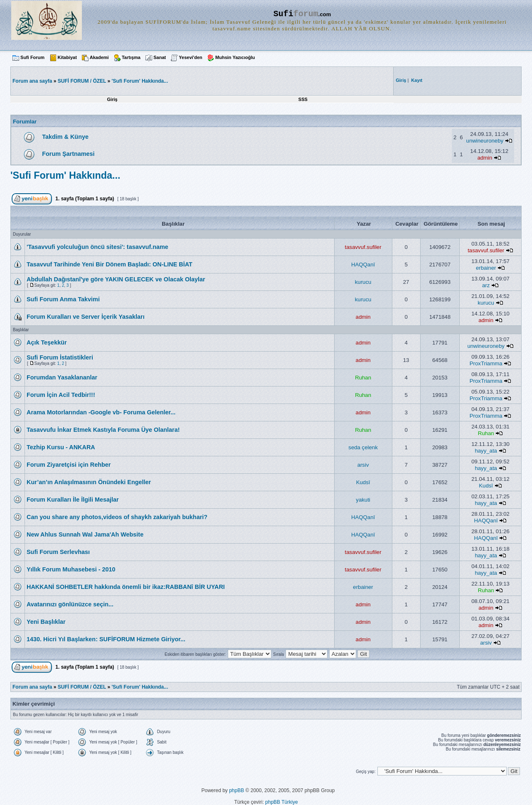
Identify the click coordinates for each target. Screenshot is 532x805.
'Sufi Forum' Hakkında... (140, 81)
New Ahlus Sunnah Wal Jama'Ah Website (85, 534)
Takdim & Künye (65, 137)
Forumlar (25, 122)
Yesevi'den (190, 57)
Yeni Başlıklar (46, 622)
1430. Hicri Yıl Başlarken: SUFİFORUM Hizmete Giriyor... (106, 639)
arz (486, 285)
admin (485, 158)
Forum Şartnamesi (68, 154)
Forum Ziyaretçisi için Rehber (69, 465)
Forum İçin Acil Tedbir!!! (61, 395)
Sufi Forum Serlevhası (58, 552)
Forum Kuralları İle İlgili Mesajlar (73, 500)
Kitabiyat (67, 57)
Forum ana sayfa (32, 687)
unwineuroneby (485, 141)
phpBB (236, 790)
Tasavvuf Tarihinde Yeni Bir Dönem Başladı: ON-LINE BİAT (110, 264)
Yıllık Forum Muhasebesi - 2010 (71, 569)
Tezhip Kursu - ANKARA (61, 447)
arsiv (363, 465)
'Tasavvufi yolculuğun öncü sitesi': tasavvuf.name (97, 247)
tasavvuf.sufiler (363, 247)
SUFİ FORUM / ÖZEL (82, 81)
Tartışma (131, 57)
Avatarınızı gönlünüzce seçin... (70, 604)
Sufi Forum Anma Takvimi (63, 299)
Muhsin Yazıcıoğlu (235, 57)
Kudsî (363, 482)
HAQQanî (363, 265)
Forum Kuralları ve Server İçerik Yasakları (86, 317)
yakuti (363, 500)
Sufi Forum (32, 57)
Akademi (99, 57)
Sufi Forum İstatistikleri (60, 357)
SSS (303, 99)
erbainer (486, 268)
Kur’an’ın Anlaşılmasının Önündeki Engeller (89, 482)
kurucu (363, 282)
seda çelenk (363, 447)
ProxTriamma (486, 363)
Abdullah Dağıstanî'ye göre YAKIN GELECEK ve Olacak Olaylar (116, 279)
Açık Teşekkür (47, 342)
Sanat (160, 57)
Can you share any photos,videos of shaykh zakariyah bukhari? (117, 517)
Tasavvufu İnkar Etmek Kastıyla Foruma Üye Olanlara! (103, 430)
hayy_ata (486, 451)
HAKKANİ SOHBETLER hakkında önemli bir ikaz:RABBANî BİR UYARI (126, 587)
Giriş (112, 99)
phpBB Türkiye (282, 802)
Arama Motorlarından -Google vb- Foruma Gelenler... (101, 412)
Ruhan (363, 378)
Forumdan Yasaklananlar (62, 377)
